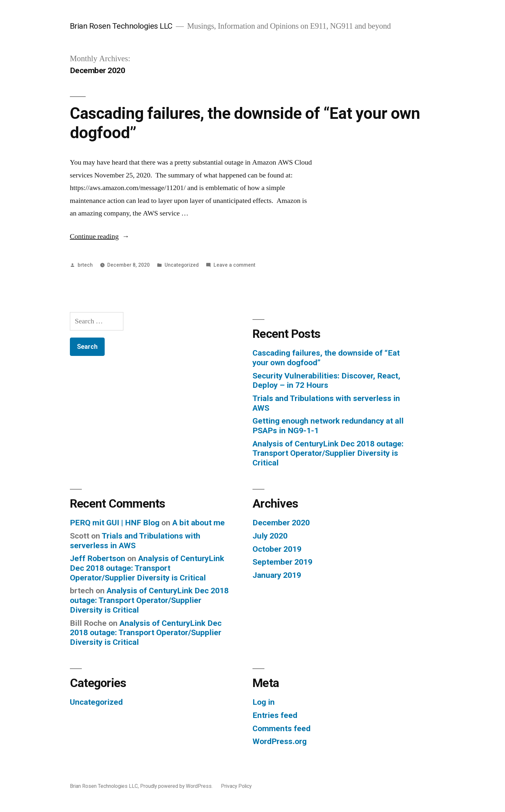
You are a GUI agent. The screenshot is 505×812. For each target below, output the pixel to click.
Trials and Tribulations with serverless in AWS (135, 541)
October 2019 (277, 549)
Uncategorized (182, 265)
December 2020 (281, 523)
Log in (264, 702)
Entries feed (275, 715)
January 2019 (277, 575)
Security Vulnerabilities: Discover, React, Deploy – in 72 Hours (326, 381)
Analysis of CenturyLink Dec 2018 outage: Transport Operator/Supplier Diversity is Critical (328, 453)
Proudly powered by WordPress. (177, 786)
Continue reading (100, 236)
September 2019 (282, 562)
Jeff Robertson (98, 558)
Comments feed (281, 728)
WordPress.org (280, 741)
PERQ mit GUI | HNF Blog (115, 523)
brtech (85, 265)
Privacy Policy (236, 786)
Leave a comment (234, 265)
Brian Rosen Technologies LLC (121, 26)
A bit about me (199, 523)
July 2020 (270, 536)
